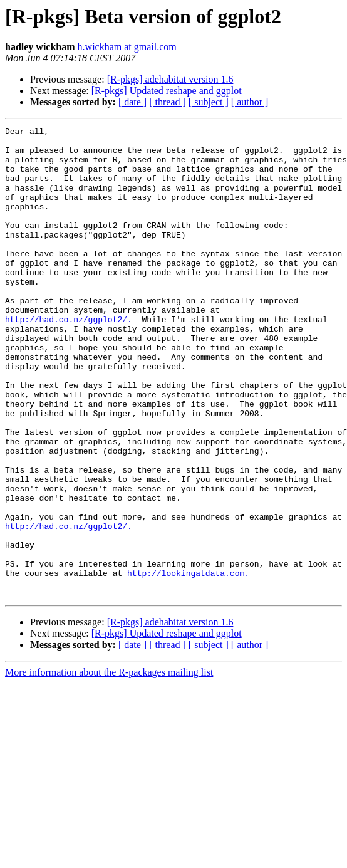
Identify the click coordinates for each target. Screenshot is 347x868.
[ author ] (250, 102)
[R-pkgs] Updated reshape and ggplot (167, 91)
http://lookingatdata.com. (188, 663)
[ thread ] (168, 102)
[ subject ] (209, 102)
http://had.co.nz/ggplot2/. (69, 358)
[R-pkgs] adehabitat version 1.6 (170, 79)
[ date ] (132, 102)
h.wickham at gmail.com (127, 47)
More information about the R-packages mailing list (109, 766)
